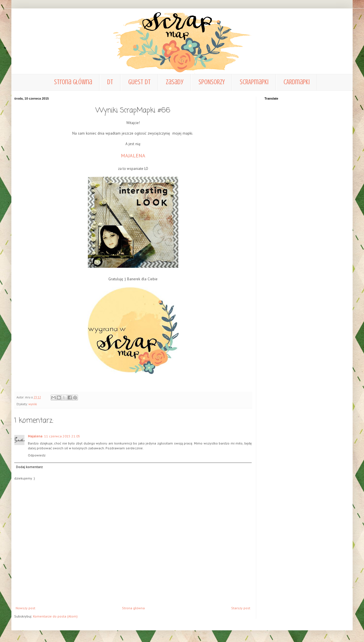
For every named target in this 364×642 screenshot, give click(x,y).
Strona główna (73, 82)
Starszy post (241, 608)
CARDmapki (297, 82)
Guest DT (139, 82)
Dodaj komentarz (29, 467)
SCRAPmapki (254, 82)
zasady (175, 82)
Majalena (35, 436)
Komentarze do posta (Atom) (55, 616)
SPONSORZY (212, 82)
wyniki (33, 404)
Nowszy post (25, 608)
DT (110, 82)
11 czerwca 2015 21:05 (62, 436)
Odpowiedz (37, 455)
